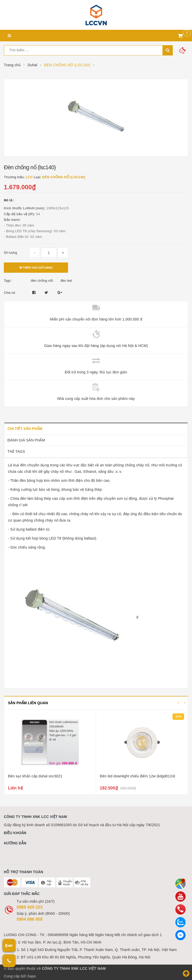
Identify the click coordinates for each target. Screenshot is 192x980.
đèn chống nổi (42, 281)
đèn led (66, 281)
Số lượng (10, 253)
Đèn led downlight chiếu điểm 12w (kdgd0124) (138, 776)
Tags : (8, 281)
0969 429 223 (30, 907)
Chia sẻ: (10, 293)
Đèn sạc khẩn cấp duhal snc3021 (35, 776)
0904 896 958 (30, 919)
